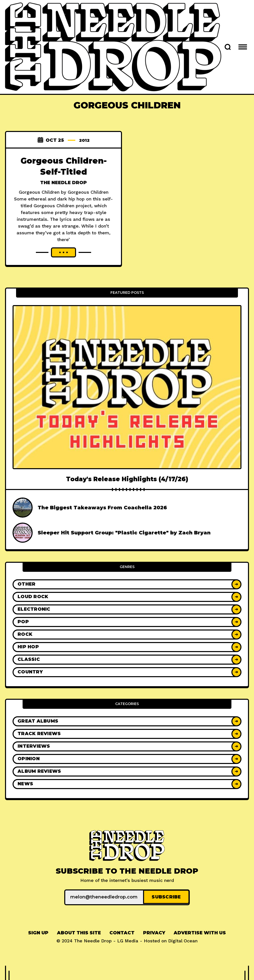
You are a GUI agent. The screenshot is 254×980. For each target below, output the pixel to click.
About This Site (79, 932)
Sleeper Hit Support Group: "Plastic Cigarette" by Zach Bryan (124, 533)
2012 (84, 140)
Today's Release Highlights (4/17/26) (127, 479)
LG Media (128, 940)
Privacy (154, 932)
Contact (122, 932)
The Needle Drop (63, 183)
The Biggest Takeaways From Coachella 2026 (102, 508)
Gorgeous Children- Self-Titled (64, 166)
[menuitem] (38, 932)
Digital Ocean (183, 940)
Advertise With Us (200, 932)
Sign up (38, 932)
